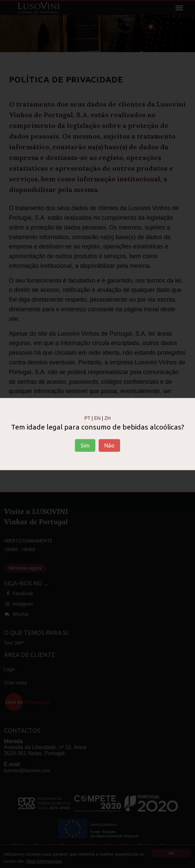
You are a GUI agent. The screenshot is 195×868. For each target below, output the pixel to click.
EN (97, 418)
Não (109, 446)
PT (87, 418)
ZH (108, 418)
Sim (85, 446)
